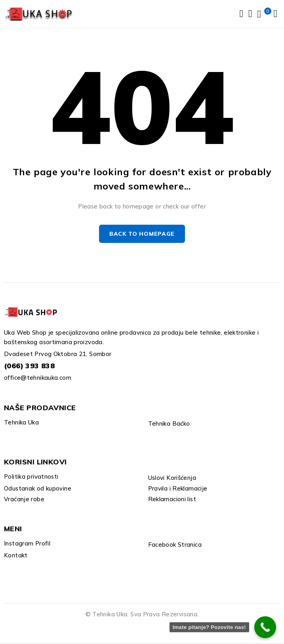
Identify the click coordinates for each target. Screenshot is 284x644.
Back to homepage (142, 235)
